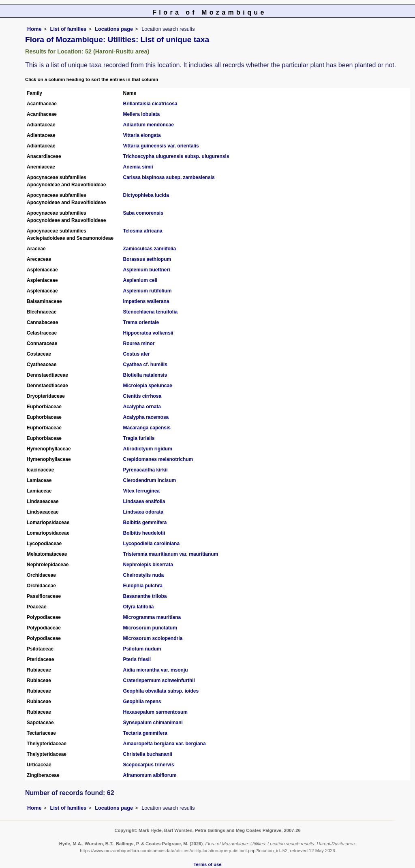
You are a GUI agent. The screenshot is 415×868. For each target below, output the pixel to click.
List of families (68, 29)
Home (34, 29)
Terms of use (208, 864)
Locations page (114, 29)
